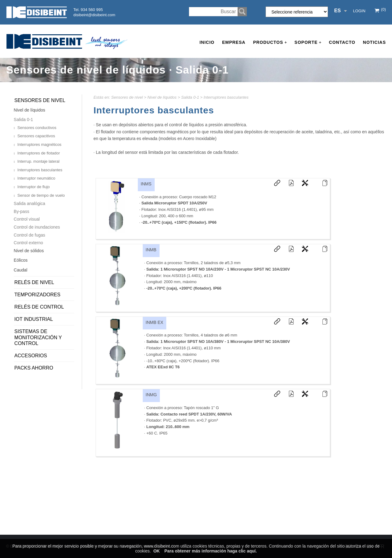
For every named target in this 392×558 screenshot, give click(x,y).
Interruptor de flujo (34, 187)
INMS (146, 184)
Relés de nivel (34, 282)
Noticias (374, 42)
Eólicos (21, 260)
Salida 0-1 (190, 97)
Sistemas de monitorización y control (38, 337)
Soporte (308, 42)
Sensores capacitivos (36, 136)
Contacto (342, 42)
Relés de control (39, 307)
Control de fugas (30, 235)
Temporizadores (37, 295)
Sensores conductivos (37, 128)
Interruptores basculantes (226, 97)
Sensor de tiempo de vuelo (41, 195)
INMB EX (155, 322)
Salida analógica (30, 203)
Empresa (234, 42)
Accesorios (31, 356)
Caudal (21, 270)
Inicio (207, 42)
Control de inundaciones (37, 227)
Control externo (28, 243)
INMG (151, 395)
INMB (151, 250)
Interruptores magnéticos (40, 144)
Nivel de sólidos (29, 251)
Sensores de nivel (127, 97)
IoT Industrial (34, 319)
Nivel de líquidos (162, 97)
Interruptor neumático (36, 178)
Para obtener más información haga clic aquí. (211, 551)
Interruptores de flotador (39, 153)
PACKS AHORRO (34, 368)
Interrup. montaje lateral (38, 161)
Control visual (27, 219)
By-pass (22, 211)
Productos (270, 42)
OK (157, 551)
